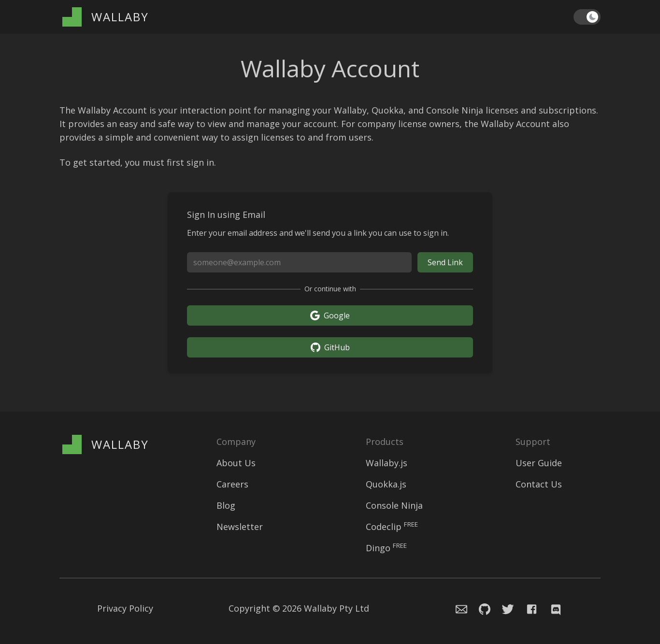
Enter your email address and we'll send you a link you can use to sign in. (318, 233)
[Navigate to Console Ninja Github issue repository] (479, 608)
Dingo (386, 548)
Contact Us (539, 484)
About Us (236, 463)
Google (330, 315)
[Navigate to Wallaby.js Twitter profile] (504, 608)
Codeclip (392, 527)
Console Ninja (394, 505)
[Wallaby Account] (106, 17)
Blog (226, 505)
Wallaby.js (387, 463)
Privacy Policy (125, 608)
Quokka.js (386, 484)
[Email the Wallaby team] (456, 608)
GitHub (330, 347)
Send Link (445, 262)
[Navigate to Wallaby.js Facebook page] (532, 608)
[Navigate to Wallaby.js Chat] (555, 608)
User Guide (539, 463)
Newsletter (240, 527)
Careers (232, 484)
